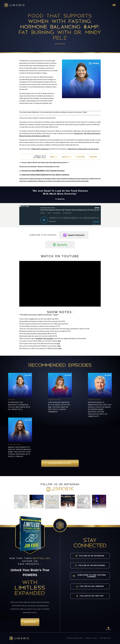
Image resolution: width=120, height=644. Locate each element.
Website (54, 157)
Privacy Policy (91, 638)
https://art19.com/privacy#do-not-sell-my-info (84, 149)
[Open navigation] (114, 5)
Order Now (30, 622)
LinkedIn (93, 157)
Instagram (67, 157)
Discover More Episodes (60, 463)
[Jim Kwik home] (19, 638)
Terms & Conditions (74, 638)
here (59, 341)
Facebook (80, 157)
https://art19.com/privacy (40, 149)
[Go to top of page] (108, 629)
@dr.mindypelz (48, 339)
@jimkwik (39, 339)
